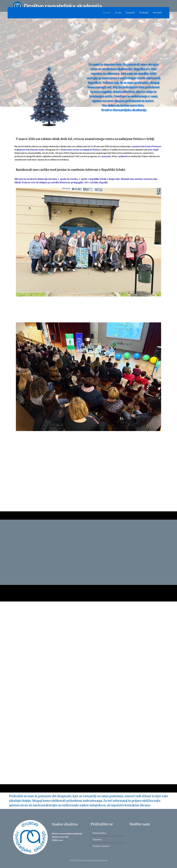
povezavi (106, 156)
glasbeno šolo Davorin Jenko (30, 150)
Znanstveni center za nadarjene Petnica (80, 150)
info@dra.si (97, 805)
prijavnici (123, 156)
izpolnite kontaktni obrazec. (131, 805)
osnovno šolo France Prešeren (147, 146)
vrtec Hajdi (153, 150)
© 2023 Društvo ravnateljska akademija (88, 860)
